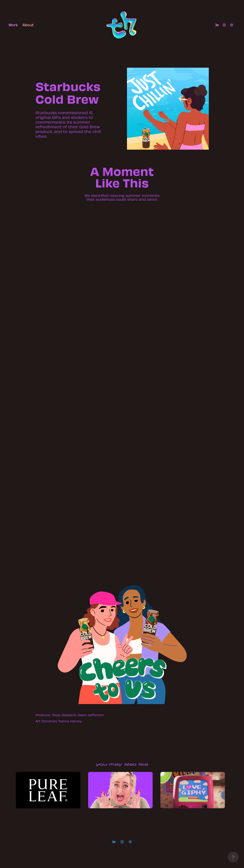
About (28, 25)
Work (13, 25)
